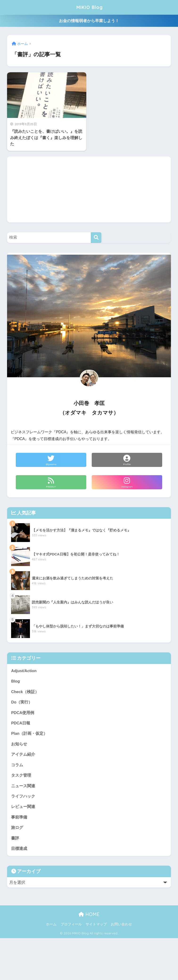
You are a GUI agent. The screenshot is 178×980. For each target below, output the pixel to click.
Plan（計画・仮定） (29, 734)
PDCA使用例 (23, 713)
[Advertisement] (89, 189)
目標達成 (19, 850)
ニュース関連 (23, 787)
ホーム (51, 925)
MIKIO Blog (90, 7)
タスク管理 (21, 776)
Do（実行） (22, 702)
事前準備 (19, 818)
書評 (15, 839)
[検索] (96, 238)
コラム (17, 765)
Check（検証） (25, 692)
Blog (15, 681)
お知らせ (19, 745)
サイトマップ (96, 925)
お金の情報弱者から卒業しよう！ (89, 21)
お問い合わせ (121, 925)
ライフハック (23, 797)
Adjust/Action (24, 671)
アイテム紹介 (23, 755)
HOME (89, 915)
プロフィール (71, 925)
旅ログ (17, 829)
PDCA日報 (21, 723)
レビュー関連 (23, 808)
